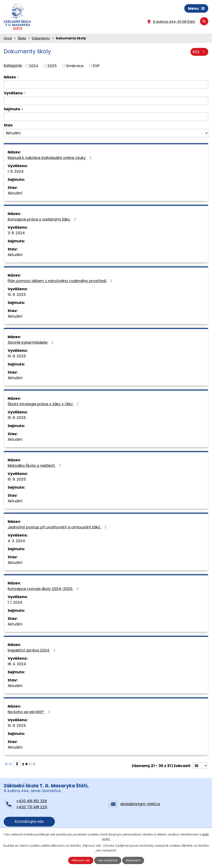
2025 (52, 66)
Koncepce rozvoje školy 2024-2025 (44, 589)
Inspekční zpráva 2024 (32, 650)
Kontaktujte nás (29, 821)
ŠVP (96, 66)
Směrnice (75, 66)
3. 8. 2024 (16, 233)
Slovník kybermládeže (31, 342)
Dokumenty (41, 38)
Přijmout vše (81, 860)
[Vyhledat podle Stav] (106, 133)
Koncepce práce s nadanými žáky (43, 219)
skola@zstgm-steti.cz (140, 804)
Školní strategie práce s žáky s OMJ (44, 404)
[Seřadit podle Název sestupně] (18, 78)
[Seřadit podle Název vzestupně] (18, 76)
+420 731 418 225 (32, 807)
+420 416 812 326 (31, 801)
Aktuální (15, 193)
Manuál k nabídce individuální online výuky (50, 158)
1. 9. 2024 (16, 171)
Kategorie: (13, 65)
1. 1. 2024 (15, 602)
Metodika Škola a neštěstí (35, 466)
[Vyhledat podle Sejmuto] (106, 117)
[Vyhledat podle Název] (106, 85)
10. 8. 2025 (17, 294)
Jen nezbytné (108, 860)
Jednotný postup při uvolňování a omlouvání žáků (58, 527)
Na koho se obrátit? (30, 712)
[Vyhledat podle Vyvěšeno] (106, 101)
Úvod (8, 38)
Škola (22, 38)
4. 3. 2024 (16, 541)
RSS (199, 52)
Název (10, 77)
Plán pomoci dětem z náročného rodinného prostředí (61, 281)
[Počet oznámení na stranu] (200, 766)
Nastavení (133, 860)
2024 (34, 66)
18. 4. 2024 (17, 664)
